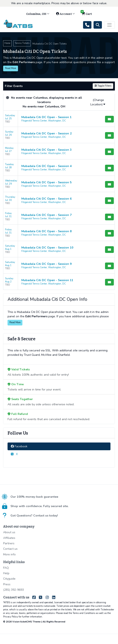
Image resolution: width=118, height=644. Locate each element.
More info (9, 554)
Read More (11, 68)
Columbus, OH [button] (38, 14)
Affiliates (9, 538)
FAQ (6, 568)
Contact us (10, 549)
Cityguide (9, 579)
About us (9, 532)
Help (6, 573)
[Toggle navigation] (109, 25)
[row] (59, 119)
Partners (9, 543)
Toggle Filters (103, 86)
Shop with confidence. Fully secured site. (39, 506)
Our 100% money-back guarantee (34, 497)
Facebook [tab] (19, 446)
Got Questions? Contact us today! (34, 516)
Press (7, 584)
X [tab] (14, 454)
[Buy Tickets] (109, 119)
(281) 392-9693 (13, 590)
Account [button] (65, 14)
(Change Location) (98, 102)
